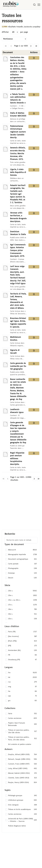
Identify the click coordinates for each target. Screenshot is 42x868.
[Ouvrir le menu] (39, 5)
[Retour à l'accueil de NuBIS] (11, 5)
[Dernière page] (36, 46)
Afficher (5, 32)
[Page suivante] (31, 46)
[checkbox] (21, 550)
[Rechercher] (34, 5)
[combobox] (21, 540)
